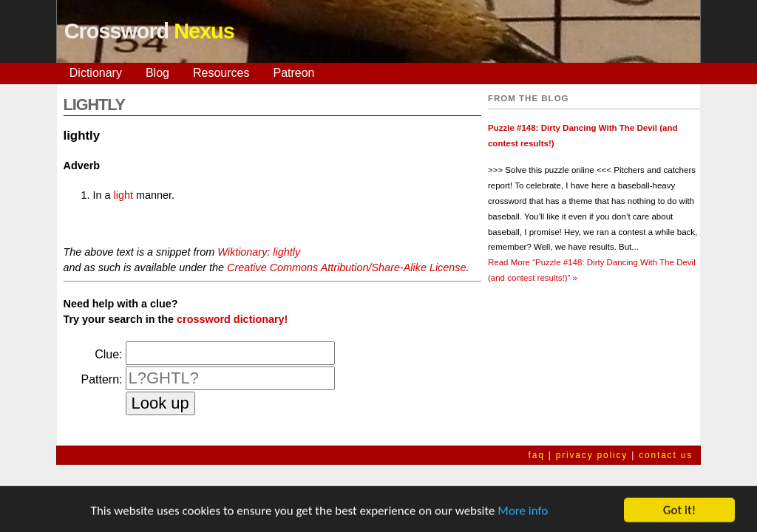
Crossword (149, 31)
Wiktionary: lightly (259, 252)
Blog (157, 73)
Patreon (293, 73)
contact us (666, 455)
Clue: (108, 354)
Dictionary (96, 73)
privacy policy (592, 455)
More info (523, 514)
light (123, 195)
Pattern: (101, 379)
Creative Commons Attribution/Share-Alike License (346, 267)
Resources (221, 73)
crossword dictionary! (232, 319)
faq (537, 455)
